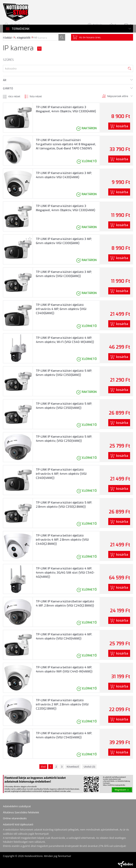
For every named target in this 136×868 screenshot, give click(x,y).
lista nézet (36, 96)
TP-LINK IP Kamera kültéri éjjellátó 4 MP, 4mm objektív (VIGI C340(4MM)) (64, 636)
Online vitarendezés (15, 818)
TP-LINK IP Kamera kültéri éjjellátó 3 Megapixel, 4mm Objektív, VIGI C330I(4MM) (66, 109)
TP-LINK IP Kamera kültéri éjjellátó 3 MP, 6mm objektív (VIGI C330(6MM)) (64, 274)
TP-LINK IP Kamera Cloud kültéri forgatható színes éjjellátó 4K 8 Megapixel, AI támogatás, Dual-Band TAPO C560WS (66, 144)
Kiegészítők (24, 38)
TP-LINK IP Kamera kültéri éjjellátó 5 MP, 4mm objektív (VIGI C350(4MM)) (64, 406)
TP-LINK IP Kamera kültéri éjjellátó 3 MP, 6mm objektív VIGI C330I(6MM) (64, 241)
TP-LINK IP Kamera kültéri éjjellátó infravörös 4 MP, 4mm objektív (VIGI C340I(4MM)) (61, 474)
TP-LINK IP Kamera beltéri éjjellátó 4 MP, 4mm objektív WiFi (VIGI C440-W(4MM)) (64, 669)
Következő (73, 767)
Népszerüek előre (118, 96)
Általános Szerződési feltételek (21, 812)
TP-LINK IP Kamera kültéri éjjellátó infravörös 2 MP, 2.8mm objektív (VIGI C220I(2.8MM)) (62, 704)
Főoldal (7, 38)
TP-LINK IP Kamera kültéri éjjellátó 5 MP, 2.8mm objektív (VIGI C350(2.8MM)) (64, 505)
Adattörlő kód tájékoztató (18, 824)
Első (43, 767)
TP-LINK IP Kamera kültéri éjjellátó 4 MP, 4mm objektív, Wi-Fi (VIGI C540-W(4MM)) (65, 340)
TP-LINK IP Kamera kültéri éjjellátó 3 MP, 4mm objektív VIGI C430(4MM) (64, 175)
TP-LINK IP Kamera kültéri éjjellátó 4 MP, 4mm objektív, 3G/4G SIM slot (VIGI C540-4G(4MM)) (65, 573)
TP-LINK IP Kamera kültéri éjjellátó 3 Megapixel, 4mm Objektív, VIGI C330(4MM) (66, 208)
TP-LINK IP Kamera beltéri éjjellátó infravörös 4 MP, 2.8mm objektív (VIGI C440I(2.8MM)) (62, 540)
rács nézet (14, 96)
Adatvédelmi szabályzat (17, 806)
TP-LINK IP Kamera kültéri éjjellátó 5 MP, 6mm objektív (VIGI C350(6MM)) (64, 373)
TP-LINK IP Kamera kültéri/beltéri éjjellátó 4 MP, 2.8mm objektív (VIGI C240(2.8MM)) (65, 603)
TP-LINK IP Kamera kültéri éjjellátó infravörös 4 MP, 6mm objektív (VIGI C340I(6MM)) (61, 309)
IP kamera (41, 38)
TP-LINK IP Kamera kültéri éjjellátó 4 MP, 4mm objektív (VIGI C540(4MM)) (64, 735)
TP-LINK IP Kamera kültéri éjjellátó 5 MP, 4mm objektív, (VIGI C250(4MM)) (64, 439)
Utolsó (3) (89, 767)
